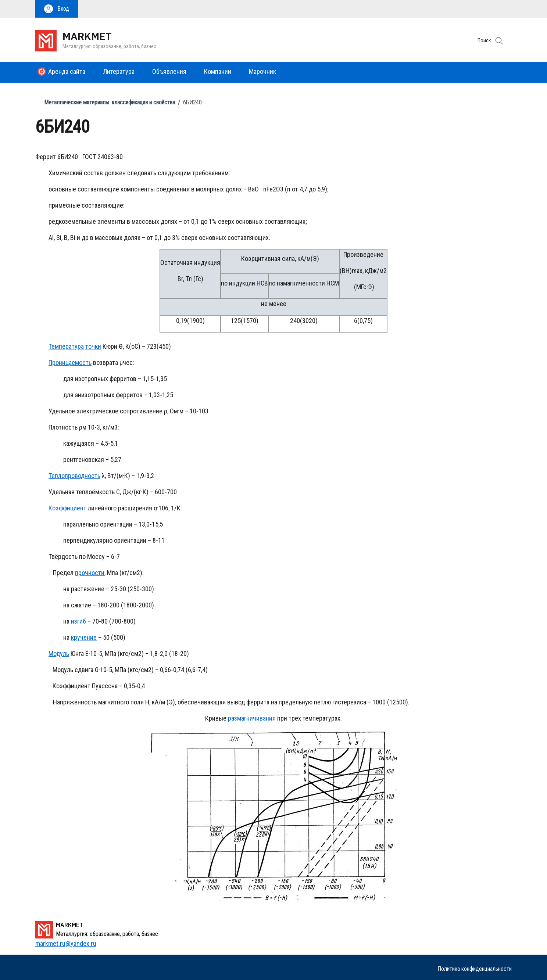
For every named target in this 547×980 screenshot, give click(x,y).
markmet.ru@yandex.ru (66, 943)
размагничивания (252, 718)
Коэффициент (67, 508)
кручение (84, 637)
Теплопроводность (74, 476)
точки (93, 346)
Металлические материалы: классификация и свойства (110, 102)
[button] (57, 9)
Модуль (59, 654)
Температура (66, 346)
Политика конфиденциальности (475, 969)
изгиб (78, 621)
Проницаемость (70, 362)
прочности (90, 573)
